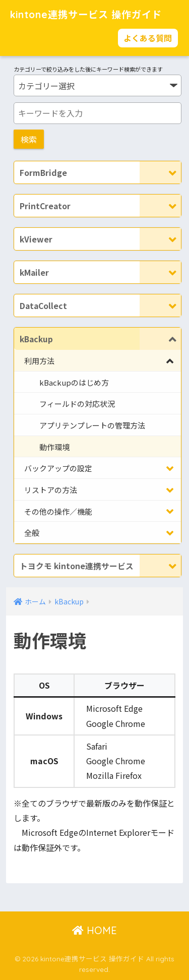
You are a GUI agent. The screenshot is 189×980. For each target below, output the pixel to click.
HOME (94, 930)
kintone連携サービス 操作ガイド (86, 15)
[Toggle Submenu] (161, 172)
